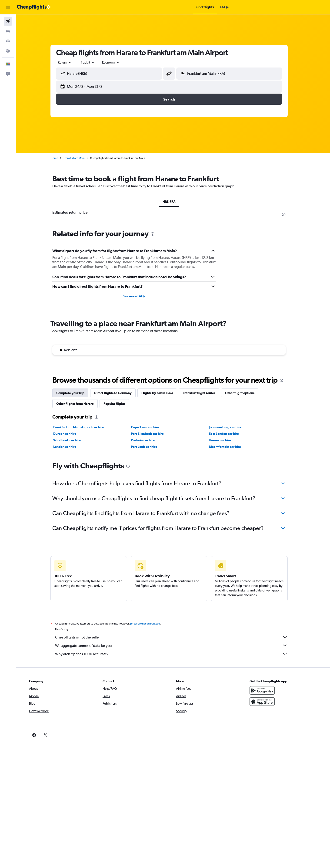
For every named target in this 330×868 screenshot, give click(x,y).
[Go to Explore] (8, 51)
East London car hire (228, 434)
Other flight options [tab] (244, 393)
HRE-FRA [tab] (173, 202)
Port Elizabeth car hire (152, 434)
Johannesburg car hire (229, 427)
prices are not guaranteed (149, 624)
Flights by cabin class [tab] (161, 393)
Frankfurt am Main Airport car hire (82, 427)
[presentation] (288, 215)
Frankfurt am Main (78, 158)
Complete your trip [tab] (74, 393)
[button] (8, 7)
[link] (257, 735)
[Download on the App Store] (265, 702)
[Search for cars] (8, 41)
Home (58, 158)
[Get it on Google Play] (265, 690)
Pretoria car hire (147, 440)
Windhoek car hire (71, 440)
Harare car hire (224, 440)
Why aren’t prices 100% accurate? (175, 654)
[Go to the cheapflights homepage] (34, 7)
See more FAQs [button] (138, 296)
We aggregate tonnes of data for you (175, 645)
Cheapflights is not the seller (175, 637)
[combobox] (69, 62)
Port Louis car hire (148, 447)
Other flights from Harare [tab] (79, 404)
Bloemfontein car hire (229, 447)
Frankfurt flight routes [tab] (203, 393)
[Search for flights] (8, 21)
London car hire (69, 447)
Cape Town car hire (149, 427)
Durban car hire (69, 434)
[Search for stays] (8, 31)
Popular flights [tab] (118, 404)
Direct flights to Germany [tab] (117, 393)
